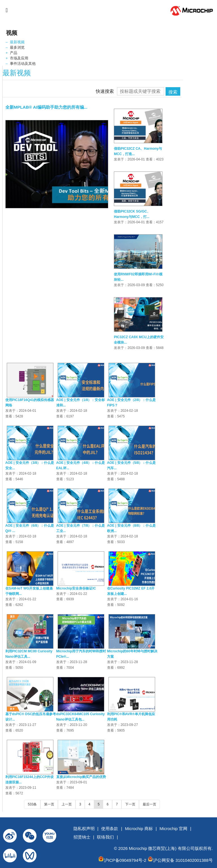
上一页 (67, 804)
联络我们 (105, 837)
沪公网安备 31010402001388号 (183, 860)
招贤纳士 (82, 837)
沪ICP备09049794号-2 (125, 860)
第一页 (49, 804)
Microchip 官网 (173, 829)
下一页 (130, 804)
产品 (14, 53)
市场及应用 (19, 58)
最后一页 (149, 804)
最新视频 (17, 42)
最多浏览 (17, 47)
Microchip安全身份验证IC (76, 588)
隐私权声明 (84, 829)
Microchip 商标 (139, 829)
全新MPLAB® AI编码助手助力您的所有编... (46, 107)
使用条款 (110, 829)
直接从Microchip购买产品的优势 (81, 777)
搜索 (173, 92)
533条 (32, 804)
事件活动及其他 (23, 64)
